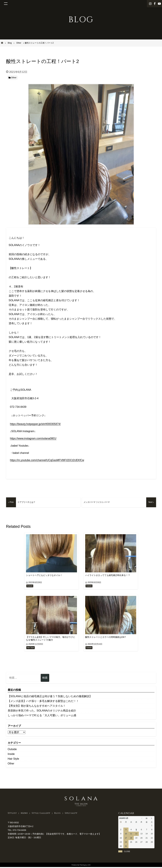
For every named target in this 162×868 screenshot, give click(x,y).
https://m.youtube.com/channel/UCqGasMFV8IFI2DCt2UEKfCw (47, 460)
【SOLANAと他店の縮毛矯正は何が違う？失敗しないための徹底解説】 (50, 697)
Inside (11, 755)
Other (11, 764)
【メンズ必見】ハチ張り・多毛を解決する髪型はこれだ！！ (43, 702)
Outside (12, 750)
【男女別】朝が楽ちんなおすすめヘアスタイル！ (37, 707)
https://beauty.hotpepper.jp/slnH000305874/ (35, 424)
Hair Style (13, 760)
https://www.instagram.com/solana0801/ (33, 438)
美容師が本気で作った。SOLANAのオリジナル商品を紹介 (42, 711)
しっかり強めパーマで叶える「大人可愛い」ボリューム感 (42, 716)
